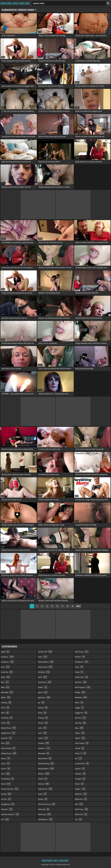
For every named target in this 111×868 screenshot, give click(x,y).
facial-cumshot (10, 789)
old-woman (45, 819)
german (7, 809)
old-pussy (45, 814)
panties (80, 657)
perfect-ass (82, 677)
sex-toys (80, 723)
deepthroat (8, 733)
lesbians (44, 748)
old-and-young (47, 804)
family (6, 794)
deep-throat (9, 728)
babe (6, 677)
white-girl (81, 814)
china (6, 723)
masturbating (46, 763)
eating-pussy (9, 753)
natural (44, 784)
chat (5, 713)
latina (43, 738)
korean (43, 723)
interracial (45, 682)
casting (6, 702)
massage (44, 753)
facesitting (8, 779)
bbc (5, 682)
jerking (43, 708)
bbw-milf (7, 692)
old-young (82, 652)
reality (80, 692)
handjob (44, 672)
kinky (42, 713)
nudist (43, 799)
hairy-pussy (45, 667)
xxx (78, 819)
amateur (8, 657)
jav (41, 702)
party (79, 667)
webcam (81, 794)
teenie (80, 748)
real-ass (81, 682)
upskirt (80, 769)
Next (78, 606)
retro (79, 702)
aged (5, 652)
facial (6, 784)
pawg (79, 672)
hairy (43, 657)
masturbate (45, 758)
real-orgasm (83, 687)
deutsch (7, 738)
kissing (43, 718)
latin (43, 733)
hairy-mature (46, 662)
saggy (79, 708)
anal (5, 667)
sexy (79, 728)
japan (43, 692)
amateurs (8, 662)
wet (79, 804)
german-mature (10, 814)
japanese (44, 697)
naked (43, 779)
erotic (5, 763)
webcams (81, 799)
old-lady (44, 809)
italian (43, 687)
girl (5, 819)
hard (43, 677)
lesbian (44, 743)
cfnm (5, 708)
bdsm (6, 697)
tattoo (80, 738)
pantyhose (82, 662)
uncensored (82, 763)
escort (6, 769)
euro (5, 774)
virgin (79, 784)
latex (42, 728)
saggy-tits (81, 713)
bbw (5, 687)
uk (79, 758)
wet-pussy (82, 809)
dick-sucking (8, 748)
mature (44, 774)
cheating (7, 718)
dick (5, 743)
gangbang (8, 804)
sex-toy (80, 718)
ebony (6, 758)
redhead (81, 697)
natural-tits (45, 789)
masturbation (46, 769)
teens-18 (81, 753)
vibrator (80, 774)
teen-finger (82, 743)
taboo (80, 733)
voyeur (80, 789)
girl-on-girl (45, 652)
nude (42, 794)
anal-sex (7, 672)
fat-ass (6, 799)
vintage (80, 779)
